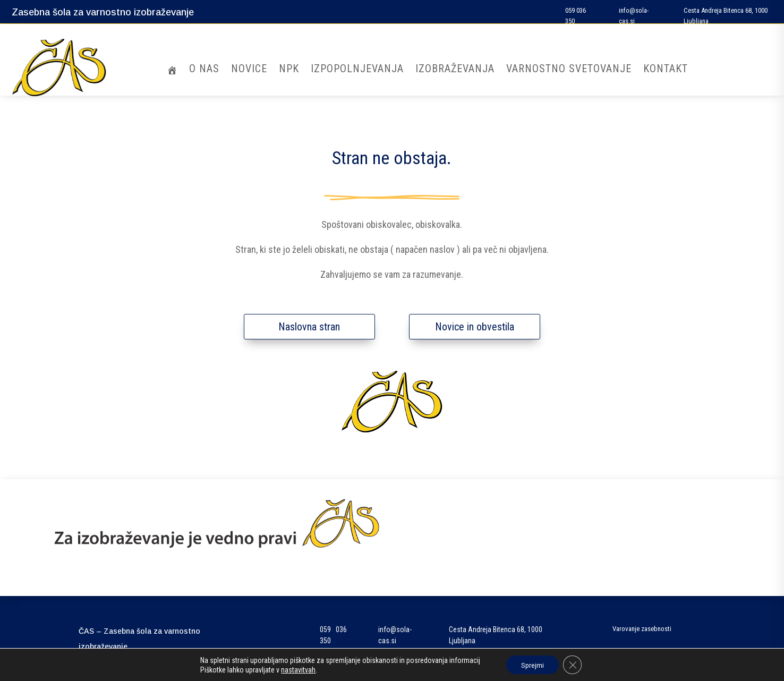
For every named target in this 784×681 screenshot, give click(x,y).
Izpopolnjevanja (357, 70)
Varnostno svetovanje (569, 70)
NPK (289, 70)
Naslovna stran (309, 327)
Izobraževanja (455, 70)
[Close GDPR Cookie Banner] (573, 665)
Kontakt (666, 70)
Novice (249, 70)
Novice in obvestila (475, 327)
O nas (204, 70)
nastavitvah (297, 669)
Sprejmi (532, 665)
